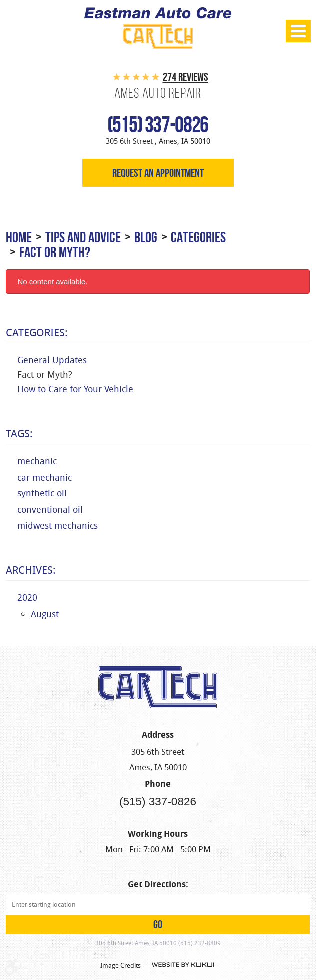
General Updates (52, 360)
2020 (27, 597)
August (45, 614)
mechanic (37, 461)
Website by (183, 965)
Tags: (19, 433)
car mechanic (45, 477)
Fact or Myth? (55, 252)
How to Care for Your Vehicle (75, 389)
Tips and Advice (83, 237)
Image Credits (121, 965)
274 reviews (186, 77)
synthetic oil (42, 493)
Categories (198, 237)
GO (158, 924)
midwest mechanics (58, 525)
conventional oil (50, 509)
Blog (146, 237)
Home (19, 237)
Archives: (31, 570)
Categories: (37, 332)
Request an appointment (158, 173)
